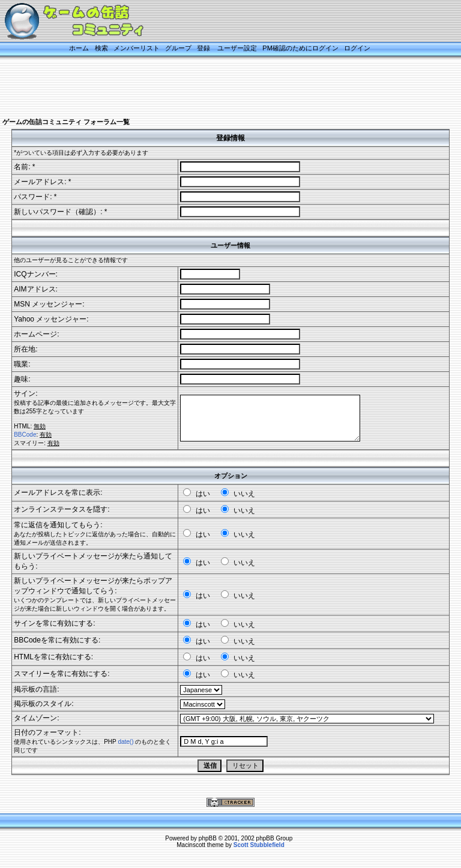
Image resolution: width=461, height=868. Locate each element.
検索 (101, 48)
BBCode (25, 435)
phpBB (208, 838)
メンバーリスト (137, 48)
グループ (178, 48)
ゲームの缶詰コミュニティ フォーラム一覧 (66, 122)
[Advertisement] (218, 88)
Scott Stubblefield (259, 845)
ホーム (79, 48)
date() (125, 742)
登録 (203, 48)
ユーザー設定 (237, 48)
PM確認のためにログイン (300, 48)
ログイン (357, 48)
